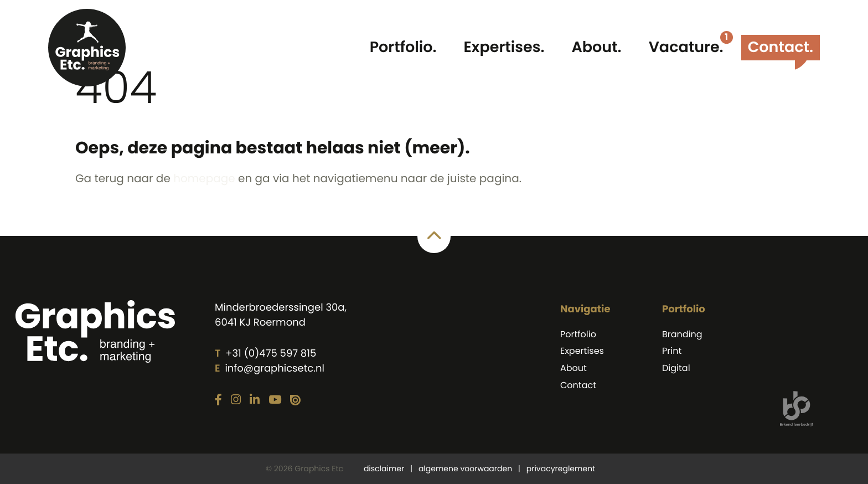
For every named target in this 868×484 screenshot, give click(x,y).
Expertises (582, 351)
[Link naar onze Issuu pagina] (295, 401)
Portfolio (578, 334)
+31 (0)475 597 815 (271, 354)
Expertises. (504, 47)
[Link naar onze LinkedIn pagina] (255, 400)
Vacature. (686, 47)
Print (672, 351)
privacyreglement (561, 468)
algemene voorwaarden (465, 468)
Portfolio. (403, 47)
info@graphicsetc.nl (274, 369)
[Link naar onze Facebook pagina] (218, 400)
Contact (578, 385)
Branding (682, 334)
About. (596, 47)
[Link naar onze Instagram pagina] (236, 400)
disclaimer (384, 468)
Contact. (781, 47)
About (573, 368)
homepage (204, 178)
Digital (676, 368)
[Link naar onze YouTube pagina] (275, 400)
